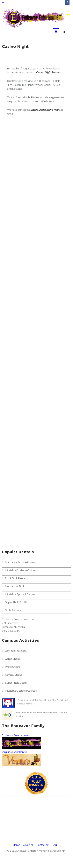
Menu (56, 32)
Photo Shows (13, 667)
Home (17, 845)
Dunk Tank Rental (15, 578)
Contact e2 (43, 845)
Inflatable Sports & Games (20, 594)
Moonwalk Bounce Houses (20, 562)
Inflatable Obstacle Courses (21, 570)
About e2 (28, 845)
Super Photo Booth (16, 602)
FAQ (54, 845)
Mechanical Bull (15, 586)
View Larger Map (11, 833)
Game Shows (13, 659)
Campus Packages (16, 651)
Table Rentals (13, 610)
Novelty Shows (14, 675)
